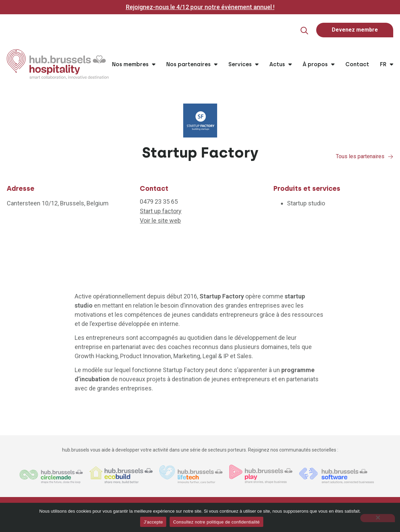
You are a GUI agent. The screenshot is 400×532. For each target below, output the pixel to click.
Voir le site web (160, 221)
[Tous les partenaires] (391, 157)
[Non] (378, 518)
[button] (301, 31)
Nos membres (134, 65)
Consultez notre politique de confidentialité (216, 522)
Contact (357, 65)
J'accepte (153, 522)
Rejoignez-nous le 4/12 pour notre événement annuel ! (200, 7)
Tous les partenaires (360, 157)
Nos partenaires (192, 65)
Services (243, 65)
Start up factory (161, 211)
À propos (319, 65)
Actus (281, 65)
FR (387, 65)
